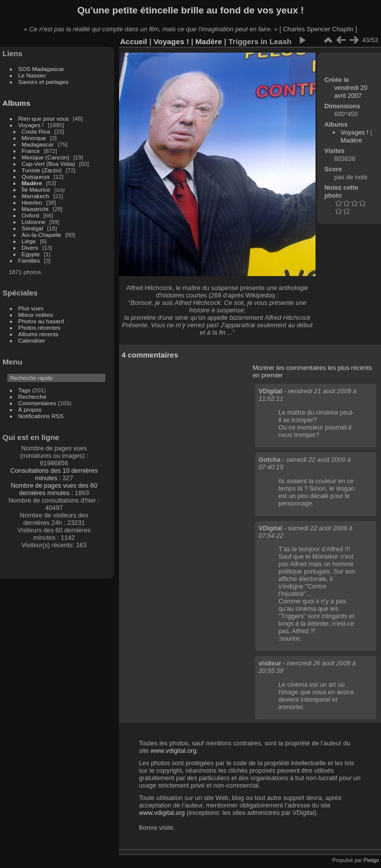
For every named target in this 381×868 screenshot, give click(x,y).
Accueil (134, 41)
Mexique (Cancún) (46, 157)
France (31, 151)
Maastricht (35, 209)
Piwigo (371, 860)
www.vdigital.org (173, 751)
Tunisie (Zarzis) (42, 170)
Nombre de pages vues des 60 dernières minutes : (54, 489)
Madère (32, 183)
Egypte (31, 254)
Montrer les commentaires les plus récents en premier (312, 371)
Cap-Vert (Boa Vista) (49, 164)
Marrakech (36, 196)
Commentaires (37, 403)
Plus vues (31, 308)
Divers (30, 248)
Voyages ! (31, 125)
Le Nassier (32, 75)
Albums (16, 103)
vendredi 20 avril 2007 (351, 92)
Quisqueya (36, 177)
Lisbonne (34, 222)
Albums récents (38, 334)
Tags (25, 390)
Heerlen (32, 202)
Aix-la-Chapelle (42, 235)
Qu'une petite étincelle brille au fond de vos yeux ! (191, 10)
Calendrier (32, 340)
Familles (29, 260)
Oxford (31, 215)
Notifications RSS (41, 416)
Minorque (34, 138)
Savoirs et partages (43, 82)
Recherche (32, 397)
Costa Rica (36, 131)
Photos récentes (39, 327)
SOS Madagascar (41, 69)
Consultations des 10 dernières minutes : (54, 474)
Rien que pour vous (44, 118)
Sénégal (32, 228)
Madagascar (38, 144)
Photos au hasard (41, 321)
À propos (30, 409)
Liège (29, 241)
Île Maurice (36, 189)
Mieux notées (36, 315)
